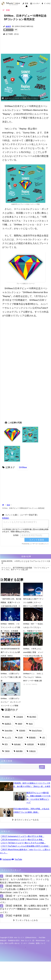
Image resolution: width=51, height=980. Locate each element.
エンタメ (35, 3)
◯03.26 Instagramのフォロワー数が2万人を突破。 (22, 840)
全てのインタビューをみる (25, 820)
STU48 (19, 737)
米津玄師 (29, 744)
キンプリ (7, 737)
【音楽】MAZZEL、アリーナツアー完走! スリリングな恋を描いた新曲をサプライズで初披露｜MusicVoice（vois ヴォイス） (24, 889)
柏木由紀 (16, 744)
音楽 (25, 3)
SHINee (23, 467)
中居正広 (31, 751)
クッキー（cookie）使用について (33, 943)
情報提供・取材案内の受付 (10, 941)
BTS (5, 744)
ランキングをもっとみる (25, 920)
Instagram (6, 859)
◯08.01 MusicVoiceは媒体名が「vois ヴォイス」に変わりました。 (25, 851)
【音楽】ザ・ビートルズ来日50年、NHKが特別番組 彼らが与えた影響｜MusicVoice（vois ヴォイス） (25, 899)
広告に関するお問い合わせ (10, 943)
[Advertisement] (25, 46)
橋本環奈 (18, 751)
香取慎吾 (31, 737)
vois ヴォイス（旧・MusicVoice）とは (35, 941)
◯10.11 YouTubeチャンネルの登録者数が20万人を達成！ (25, 846)
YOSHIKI (21, 731)
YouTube (17, 859)
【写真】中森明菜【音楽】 (18, 916)
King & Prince (36, 731)
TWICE (6, 751)
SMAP (19, 724)
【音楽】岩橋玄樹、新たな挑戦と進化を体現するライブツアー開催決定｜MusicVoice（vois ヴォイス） (24, 909)
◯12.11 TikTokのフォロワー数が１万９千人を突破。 (23, 843)
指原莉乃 (7, 724)
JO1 (43, 737)
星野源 (41, 744)
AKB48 (6, 717)
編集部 (8, 26)
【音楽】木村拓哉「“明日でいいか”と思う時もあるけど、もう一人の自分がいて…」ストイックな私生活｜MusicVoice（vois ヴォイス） (25, 879)
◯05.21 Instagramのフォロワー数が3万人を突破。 (22, 836)
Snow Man (7, 731)
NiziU (30, 724)
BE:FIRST (32, 717)
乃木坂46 (18, 717)
